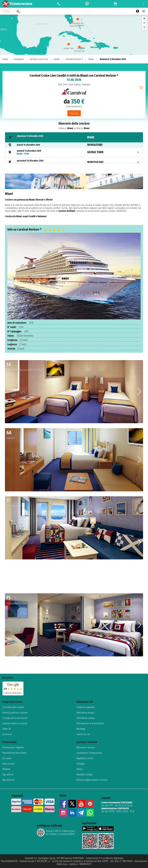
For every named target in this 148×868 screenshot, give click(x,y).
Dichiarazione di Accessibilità (90, 723)
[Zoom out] (144, 23)
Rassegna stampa (84, 774)
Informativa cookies (86, 718)
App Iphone (8, 774)
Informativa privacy (85, 713)
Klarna (79, 769)
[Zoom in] (144, 18)
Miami (91, 59)
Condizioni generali (85, 707)
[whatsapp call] (87, 4)
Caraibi (57, 59)
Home (5, 59)
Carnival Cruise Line (39, 59)
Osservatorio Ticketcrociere (89, 753)
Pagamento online (85, 758)
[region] (74, 35)
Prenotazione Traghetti (13, 747)
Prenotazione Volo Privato (15, 753)
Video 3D (6, 729)
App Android (8, 780)
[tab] (74, 137)
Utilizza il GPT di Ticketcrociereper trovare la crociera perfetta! (56, 833)
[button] (139, 392)
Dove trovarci (9, 764)
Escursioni (7, 734)
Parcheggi (81, 729)
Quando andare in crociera (15, 723)
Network (6, 769)
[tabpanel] (74, 197)
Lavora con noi (83, 734)
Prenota (74, 113)
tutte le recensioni (13, 693)
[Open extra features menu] (12, 11)
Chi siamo (7, 758)
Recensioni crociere (86, 747)
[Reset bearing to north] (144, 27)
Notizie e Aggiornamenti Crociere (92, 780)
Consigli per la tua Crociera (15, 718)
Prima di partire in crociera (15, 713)
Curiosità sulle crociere (13, 707)
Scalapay (80, 764)
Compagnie (19, 59)
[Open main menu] (144, 11)
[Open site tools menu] (144, 4)
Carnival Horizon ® (74, 59)
